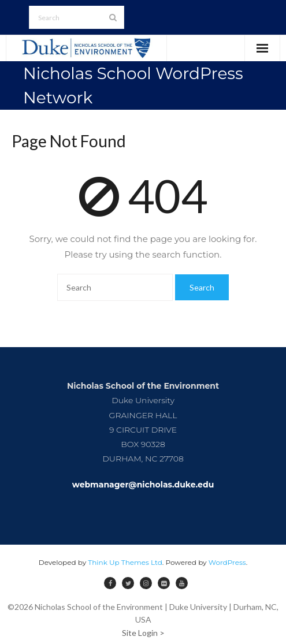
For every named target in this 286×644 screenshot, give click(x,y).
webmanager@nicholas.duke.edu (143, 485)
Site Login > (143, 633)
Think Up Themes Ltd (125, 562)
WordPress (227, 562)
